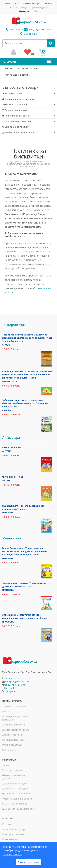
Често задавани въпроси (17, 121)
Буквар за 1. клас (12, 447)
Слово (6, 345)
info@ (38, 30)
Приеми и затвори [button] (28, 862)
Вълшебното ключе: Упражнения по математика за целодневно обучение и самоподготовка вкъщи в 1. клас (24, 551)
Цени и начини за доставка (18, 99)
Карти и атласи (11, 750)
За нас (17, 4)
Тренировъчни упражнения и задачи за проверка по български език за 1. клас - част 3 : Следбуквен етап (27, 338)
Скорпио (8, 410)
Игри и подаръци (12, 745)
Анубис (7, 451)
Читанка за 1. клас (13, 477)
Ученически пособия (14, 725)
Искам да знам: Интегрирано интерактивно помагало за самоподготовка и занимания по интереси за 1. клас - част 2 (27, 374)
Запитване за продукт (18, 8)
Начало (8, 4)
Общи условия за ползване (18, 133)
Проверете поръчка (39, 8)
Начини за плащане (15, 105)
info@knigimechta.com (17, 682)
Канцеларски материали (16, 730)
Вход (36, 11)
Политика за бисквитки (17, 75)
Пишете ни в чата (15, 685)
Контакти (49, 4)
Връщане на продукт (15, 110)
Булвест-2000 (10, 381)
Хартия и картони (12, 735)
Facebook (9, 688)
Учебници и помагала (14, 706)
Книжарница (29, 34)
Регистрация (25, 11)
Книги (6, 711)
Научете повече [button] (13, 854)
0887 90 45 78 (15, 30)
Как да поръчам (12, 93)
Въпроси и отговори (31, 4)
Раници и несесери (13, 740)
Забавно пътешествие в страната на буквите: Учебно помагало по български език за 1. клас (25, 403)
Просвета (8, 513)
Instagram (10, 691)
